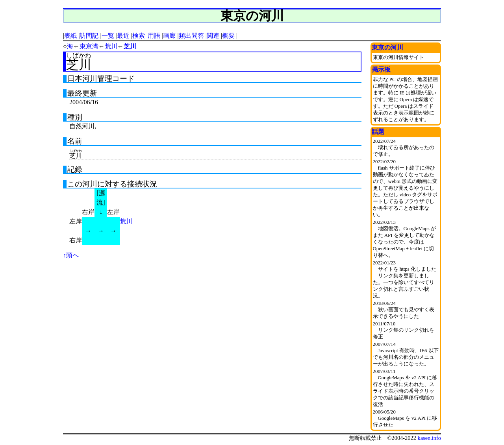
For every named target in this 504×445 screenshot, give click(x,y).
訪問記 (89, 36)
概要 (228, 36)
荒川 (111, 46)
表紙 (70, 36)
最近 (123, 36)
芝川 (130, 46)
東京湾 (89, 46)
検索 (139, 36)
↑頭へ (71, 255)
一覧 (108, 36)
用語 (154, 36)
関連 (213, 36)
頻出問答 (191, 36)
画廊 (169, 36)
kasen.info (429, 438)
